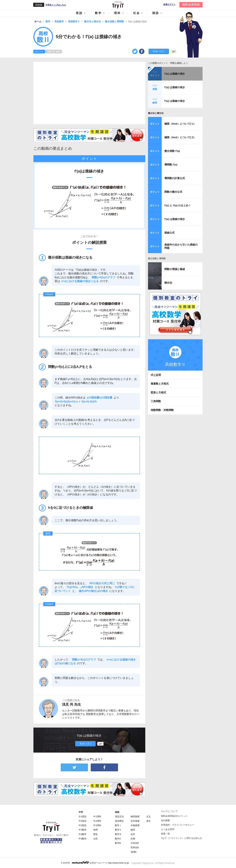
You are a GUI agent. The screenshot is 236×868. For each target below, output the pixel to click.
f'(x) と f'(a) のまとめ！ (178, 205)
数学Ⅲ (118, 834)
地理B (134, 852)
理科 (117, 13)
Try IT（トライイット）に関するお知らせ (182, 838)
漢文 (149, 821)
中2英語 (83, 821)
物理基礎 (135, 817)
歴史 (95, 834)
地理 (95, 830)
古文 (149, 817)
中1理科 (97, 817)
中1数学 (83, 830)
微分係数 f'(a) (172, 151)
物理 (133, 830)
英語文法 (119, 817)
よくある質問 (168, 829)
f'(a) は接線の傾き (175, 74)
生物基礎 (135, 825)
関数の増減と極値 (175, 269)
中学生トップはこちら (56, 5)
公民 (95, 839)
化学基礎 (135, 821)
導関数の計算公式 (175, 178)
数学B (118, 843)
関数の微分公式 (173, 192)
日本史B (135, 843)
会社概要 (165, 820)
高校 (117, 812)
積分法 (168, 283)
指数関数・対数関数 (162, 410)
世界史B (135, 847)
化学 (133, 834)
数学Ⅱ (118, 830)
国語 (156, 13)
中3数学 (83, 839)
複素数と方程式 (160, 384)
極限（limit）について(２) (179, 137)
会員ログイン (169, 5)
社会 (137, 13)
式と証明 (156, 375)
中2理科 (97, 821)
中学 (81, 812)
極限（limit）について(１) (179, 124)
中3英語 (83, 825)
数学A (118, 839)
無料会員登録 (191, 5)
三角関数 (156, 401)
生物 (133, 839)
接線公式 (169, 233)
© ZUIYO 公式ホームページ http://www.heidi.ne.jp (95, 863)
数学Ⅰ (118, 825)
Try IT (118, 5)
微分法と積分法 (156, 113)
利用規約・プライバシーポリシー (178, 825)
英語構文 (119, 821)
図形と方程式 (158, 392)
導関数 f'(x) (171, 165)
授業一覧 (165, 834)
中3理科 (97, 825)
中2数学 (83, 834)
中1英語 (83, 817)
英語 (79, 13)
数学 (98, 13)
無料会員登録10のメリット (174, 816)
